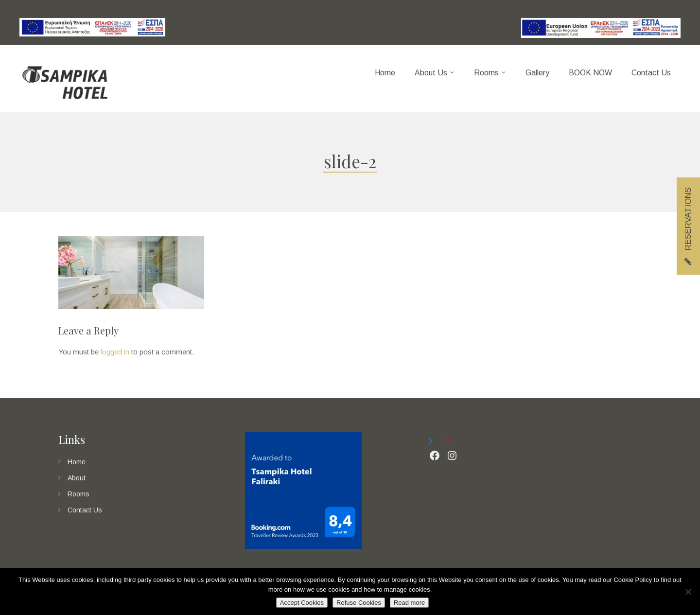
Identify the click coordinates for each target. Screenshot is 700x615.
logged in (115, 352)
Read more (409, 603)
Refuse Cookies (359, 603)
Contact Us (85, 510)
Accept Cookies (302, 603)
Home (77, 462)
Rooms (79, 494)
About (77, 478)
